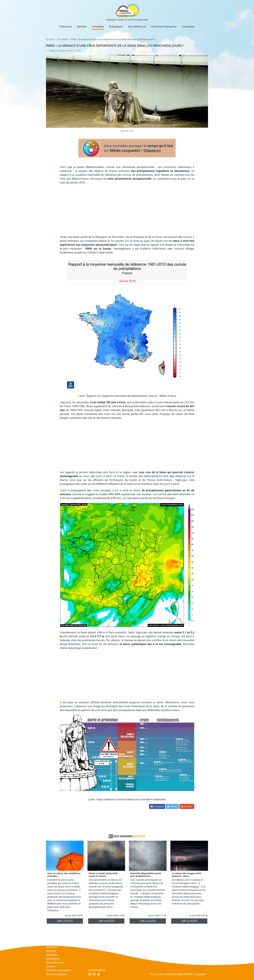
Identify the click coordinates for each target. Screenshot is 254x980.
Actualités (98, 27)
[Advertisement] (127, 210)
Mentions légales (56, 974)
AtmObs (82, 27)
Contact (51, 966)
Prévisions (66, 27)
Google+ (187, 806)
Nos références (137, 27)
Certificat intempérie (164, 27)
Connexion (188, 27)
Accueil (50, 39)
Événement (116, 27)
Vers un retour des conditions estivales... (64, 875)
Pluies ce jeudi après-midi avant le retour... (103, 875)
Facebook (157, 806)
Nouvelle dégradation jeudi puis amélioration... (146, 875)
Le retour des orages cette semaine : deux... (187, 875)
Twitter (172, 806)
